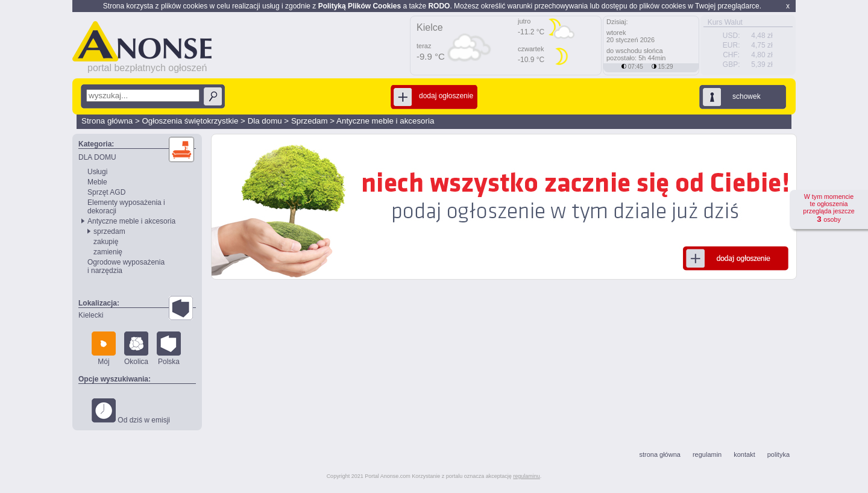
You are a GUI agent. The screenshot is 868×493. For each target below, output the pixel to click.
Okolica (136, 349)
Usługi (97, 172)
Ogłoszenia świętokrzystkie (190, 121)
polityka (778, 454)
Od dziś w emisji (131, 411)
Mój (104, 349)
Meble (97, 182)
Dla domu (265, 121)
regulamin (707, 454)
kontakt (744, 454)
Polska (169, 349)
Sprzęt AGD (106, 192)
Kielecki (91, 315)
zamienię (108, 252)
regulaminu (527, 476)
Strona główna (107, 121)
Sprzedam (310, 121)
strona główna (660, 454)
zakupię (106, 242)
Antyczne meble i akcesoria (385, 121)
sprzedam (109, 231)
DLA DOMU (97, 157)
